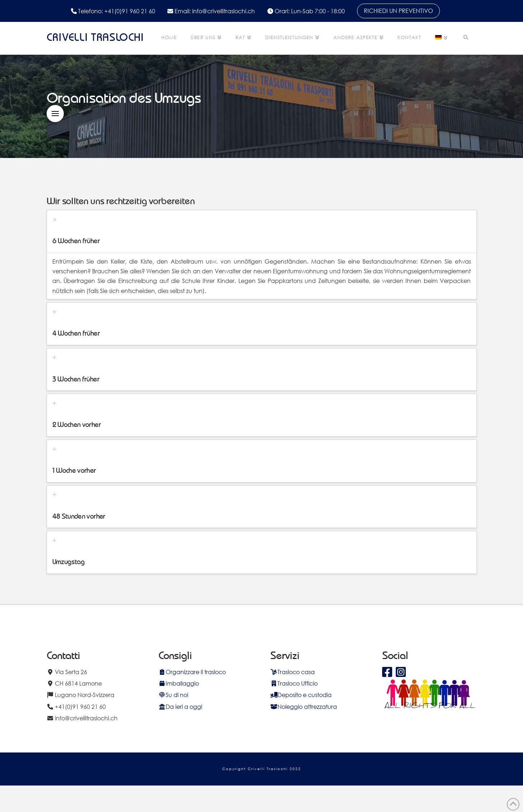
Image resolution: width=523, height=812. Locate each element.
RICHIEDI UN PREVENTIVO (398, 11)
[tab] (262, 231)
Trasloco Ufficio (294, 683)
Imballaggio (179, 683)
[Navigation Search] (465, 38)
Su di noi (173, 695)
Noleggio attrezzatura (304, 707)
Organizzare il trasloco (192, 672)
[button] (55, 114)
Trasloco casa (293, 672)
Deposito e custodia (301, 695)
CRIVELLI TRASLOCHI (95, 37)
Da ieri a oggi (180, 707)
